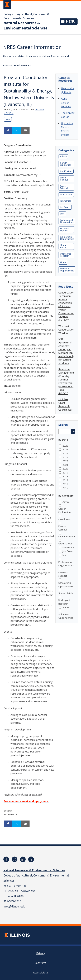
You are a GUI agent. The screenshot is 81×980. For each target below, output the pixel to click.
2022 (65, 461)
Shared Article (64, 246)
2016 (65, 484)
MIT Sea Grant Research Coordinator (65, 404)
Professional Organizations (67, 221)
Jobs (8, 119)
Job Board (65, 207)
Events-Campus (64, 179)
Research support (65, 229)
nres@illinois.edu (14, 907)
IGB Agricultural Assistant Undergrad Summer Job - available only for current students (66, 351)
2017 (65, 480)
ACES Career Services (66, 102)
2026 (65, 446)
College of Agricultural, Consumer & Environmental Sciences (26, 16)
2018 (65, 476)
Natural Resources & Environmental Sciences (25, 26)
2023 (65, 457)
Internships (66, 201)
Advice (63, 156)
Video (63, 262)
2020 (65, 469)
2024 (65, 453)
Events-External (64, 187)
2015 (65, 488)
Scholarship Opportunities (67, 238)
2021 (65, 465)
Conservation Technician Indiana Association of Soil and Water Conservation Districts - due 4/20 (66, 306)
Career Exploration (66, 164)
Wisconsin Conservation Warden (66, 329)
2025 (65, 450)
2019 (65, 473)
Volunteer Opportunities (67, 270)
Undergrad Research (66, 255)
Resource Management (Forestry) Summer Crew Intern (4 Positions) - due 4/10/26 (66, 381)
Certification (66, 171)
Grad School (66, 195)
